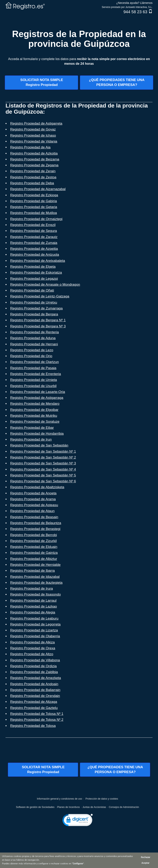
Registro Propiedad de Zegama (34, 165)
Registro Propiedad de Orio (31, 356)
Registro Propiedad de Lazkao (34, 606)
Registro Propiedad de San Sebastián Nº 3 (43, 463)
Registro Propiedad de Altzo (32, 654)
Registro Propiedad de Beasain (34, 517)
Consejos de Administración (124, 807)
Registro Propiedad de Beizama (35, 159)
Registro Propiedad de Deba (32, 183)
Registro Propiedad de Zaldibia (34, 672)
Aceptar (145, 863)
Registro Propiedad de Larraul (33, 601)
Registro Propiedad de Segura (34, 231)
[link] (78, 821)
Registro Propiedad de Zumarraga (36, 308)
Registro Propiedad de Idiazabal (35, 577)
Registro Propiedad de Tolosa (33, 726)
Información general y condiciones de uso (60, 799)
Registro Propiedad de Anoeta (33, 493)
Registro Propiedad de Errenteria (36, 374)
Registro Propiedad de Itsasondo (36, 594)
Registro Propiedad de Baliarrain (35, 690)
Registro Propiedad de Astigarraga (37, 398)
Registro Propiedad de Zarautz (34, 237)
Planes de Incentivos (68, 807)
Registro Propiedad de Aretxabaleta (38, 261)
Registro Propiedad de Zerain (33, 171)
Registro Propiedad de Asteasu (34, 505)
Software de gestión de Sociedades (35, 807)
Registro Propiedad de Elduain (34, 547)
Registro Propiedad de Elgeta (33, 267)
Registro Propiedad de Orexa (33, 648)
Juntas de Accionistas (94, 807)
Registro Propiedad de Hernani (34, 344)
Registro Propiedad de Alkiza (32, 642)
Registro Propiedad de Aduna (33, 338)
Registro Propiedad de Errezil (33, 225)
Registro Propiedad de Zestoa (33, 177)
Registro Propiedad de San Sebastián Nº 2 (43, 457)
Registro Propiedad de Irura (32, 589)
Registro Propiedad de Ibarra (32, 571)
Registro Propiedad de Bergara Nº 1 (38, 320)
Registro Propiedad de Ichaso (33, 136)
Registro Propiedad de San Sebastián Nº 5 (43, 475)
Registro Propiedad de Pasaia (33, 368)
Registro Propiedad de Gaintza (34, 553)
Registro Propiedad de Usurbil (33, 386)
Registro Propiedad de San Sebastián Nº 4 (43, 469)
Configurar (78, 864)
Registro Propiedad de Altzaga (34, 702)
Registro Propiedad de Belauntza (36, 523)
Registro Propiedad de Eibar (32, 428)
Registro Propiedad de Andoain (34, 684)
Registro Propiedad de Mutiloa (34, 213)
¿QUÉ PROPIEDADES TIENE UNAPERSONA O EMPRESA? (117, 82)
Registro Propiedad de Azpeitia (34, 249)
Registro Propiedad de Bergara (34, 314)
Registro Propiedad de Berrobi (34, 535)
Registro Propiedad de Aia (30, 147)
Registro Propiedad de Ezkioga (34, 195)
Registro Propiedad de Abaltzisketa (37, 487)
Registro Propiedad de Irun (31, 439)
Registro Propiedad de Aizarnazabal (38, 189)
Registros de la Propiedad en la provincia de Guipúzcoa (79, 39)
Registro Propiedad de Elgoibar (34, 410)
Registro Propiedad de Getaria (34, 207)
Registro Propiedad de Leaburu (34, 618)
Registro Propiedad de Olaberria (35, 636)
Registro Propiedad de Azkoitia (34, 153)
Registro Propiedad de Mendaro (35, 404)
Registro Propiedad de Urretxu (34, 302)
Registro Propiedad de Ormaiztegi (36, 219)
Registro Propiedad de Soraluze (35, 422)
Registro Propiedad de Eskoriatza (36, 273)
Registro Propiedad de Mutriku (34, 416)
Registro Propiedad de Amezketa (36, 678)
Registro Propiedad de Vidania (34, 141)
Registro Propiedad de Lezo (32, 350)
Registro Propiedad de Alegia (33, 612)
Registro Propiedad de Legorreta (35, 624)
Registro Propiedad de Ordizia (33, 666)
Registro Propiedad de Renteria (34, 332)
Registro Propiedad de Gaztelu (34, 708)
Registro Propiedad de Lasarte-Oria (38, 392)
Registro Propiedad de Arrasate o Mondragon (45, 285)
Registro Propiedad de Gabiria (34, 201)
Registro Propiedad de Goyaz (33, 129)
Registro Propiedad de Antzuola (35, 255)
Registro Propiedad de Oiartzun (34, 362)
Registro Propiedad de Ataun (32, 511)
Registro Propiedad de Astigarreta (36, 123)
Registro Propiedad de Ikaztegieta (36, 583)
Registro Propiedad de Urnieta (34, 380)
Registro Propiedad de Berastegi (35, 529)
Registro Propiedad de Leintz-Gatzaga (40, 296)
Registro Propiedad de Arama (33, 499)
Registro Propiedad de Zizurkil (33, 541)
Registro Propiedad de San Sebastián (39, 445)
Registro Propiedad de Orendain (35, 696)
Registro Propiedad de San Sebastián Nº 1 (43, 452)
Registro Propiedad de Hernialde (35, 565)
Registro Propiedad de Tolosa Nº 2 (37, 720)
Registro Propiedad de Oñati (32, 290)
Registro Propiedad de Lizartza (34, 630)
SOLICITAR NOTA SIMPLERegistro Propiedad (42, 82)
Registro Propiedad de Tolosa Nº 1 (37, 714)
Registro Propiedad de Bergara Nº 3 (38, 326)
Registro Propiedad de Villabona (35, 660)
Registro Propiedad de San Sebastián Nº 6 (43, 481)
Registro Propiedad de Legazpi (34, 279)
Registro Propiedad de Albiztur (34, 559)
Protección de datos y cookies (102, 799)
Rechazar (146, 857)
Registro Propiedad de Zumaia (34, 243)
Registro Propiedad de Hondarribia (37, 434)
